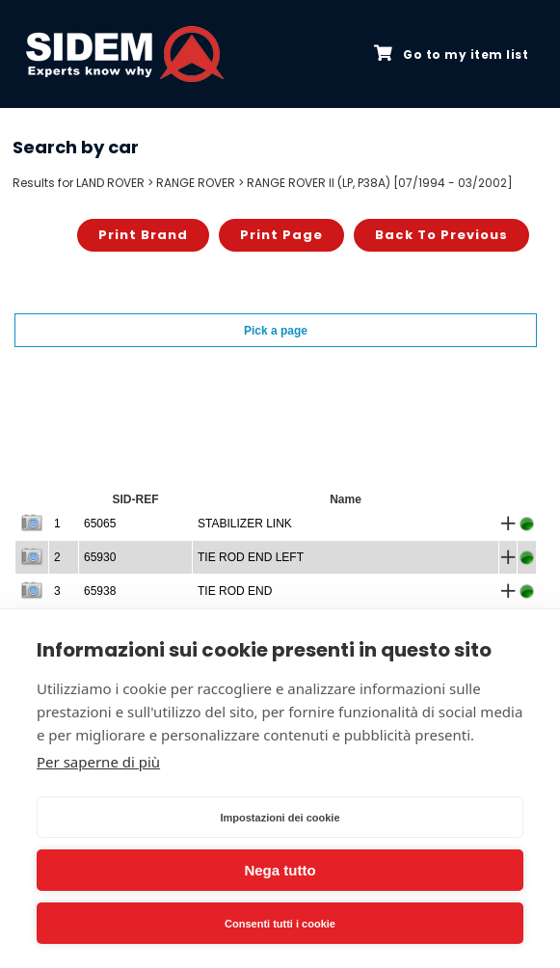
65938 (100, 591)
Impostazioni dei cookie (280, 818)
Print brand (143, 235)
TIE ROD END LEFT (251, 557)
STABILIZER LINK (245, 524)
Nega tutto (280, 870)
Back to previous (441, 235)
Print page (281, 235)
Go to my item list (451, 54)
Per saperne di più (98, 762)
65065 (100, 524)
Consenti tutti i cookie (280, 924)
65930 (100, 557)
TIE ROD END (235, 591)
